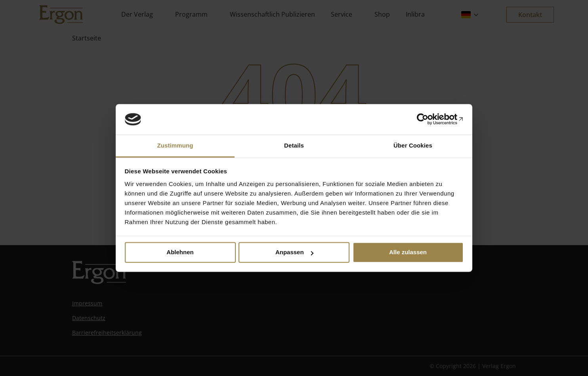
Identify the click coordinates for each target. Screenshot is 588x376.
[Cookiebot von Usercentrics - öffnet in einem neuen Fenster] (429, 119)
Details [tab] (294, 145)
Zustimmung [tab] (175, 145)
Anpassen (294, 252)
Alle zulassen (408, 252)
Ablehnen (180, 252)
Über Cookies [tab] (413, 145)
